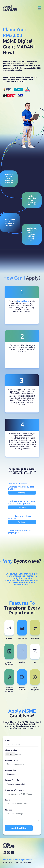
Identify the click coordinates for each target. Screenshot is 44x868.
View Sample (22, 493)
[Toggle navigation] (40, 8)
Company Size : (11, 770)
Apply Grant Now (19, 828)
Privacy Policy (8, 862)
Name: (8, 740)
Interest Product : (12, 780)
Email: (7, 800)
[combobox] (10, 754)
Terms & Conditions (23, 862)
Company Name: (11, 760)
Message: (9, 810)
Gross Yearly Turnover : (14, 790)
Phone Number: (11, 750)
